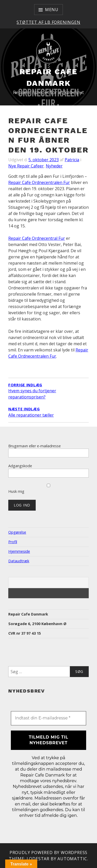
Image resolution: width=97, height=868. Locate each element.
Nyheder (54, 166)
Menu (52, 10)
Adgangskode (20, 466)
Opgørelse (17, 532)
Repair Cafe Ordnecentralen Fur (39, 182)
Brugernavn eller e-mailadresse (35, 446)
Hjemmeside (19, 551)
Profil (13, 542)
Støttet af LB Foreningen (48, 22)
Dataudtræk (19, 561)
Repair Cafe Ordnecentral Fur (37, 238)
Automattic (72, 859)
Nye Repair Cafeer (26, 166)
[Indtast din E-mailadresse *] (48, 718)
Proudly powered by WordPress (48, 852)
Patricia (72, 160)
